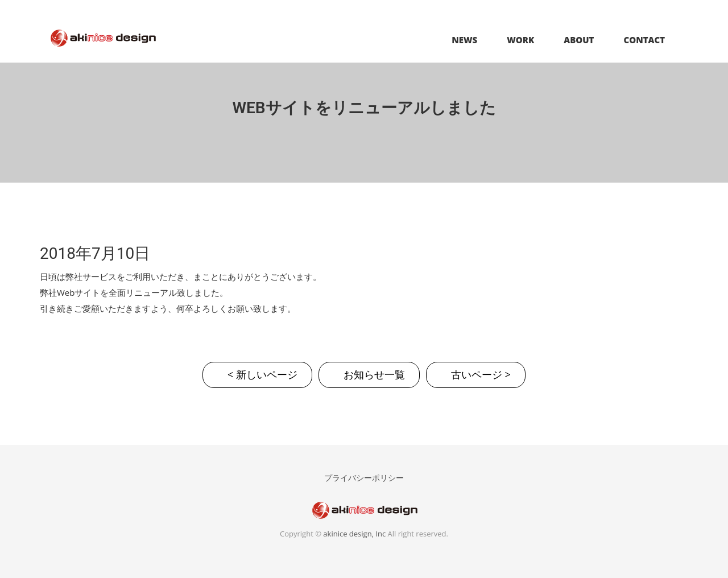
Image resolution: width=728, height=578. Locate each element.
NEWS (464, 40)
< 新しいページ (262, 374)
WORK (520, 40)
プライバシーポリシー (364, 478)
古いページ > (481, 374)
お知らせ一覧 (374, 374)
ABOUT (579, 40)
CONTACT (644, 40)
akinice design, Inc (354, 534)
